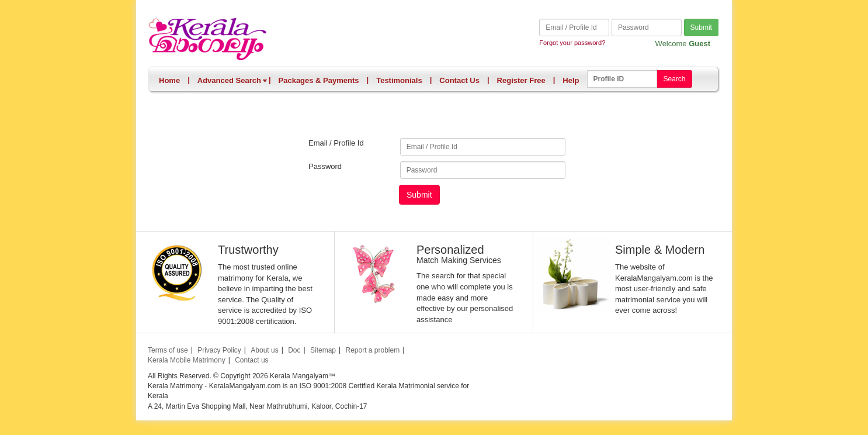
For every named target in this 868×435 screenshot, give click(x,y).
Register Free (521, 80)
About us (264, 350)
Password (325, 166)
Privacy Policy (219, 350)
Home (169, 80)
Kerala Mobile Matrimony (187, 360)
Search (674, 79)
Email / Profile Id (336, 143)
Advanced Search (232, 80)
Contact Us (459, 80)
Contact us (251, 360)
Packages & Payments (319, 80)
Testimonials (399, 80)
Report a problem (372, 350)
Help (571, 80)
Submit (701, 27)
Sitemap (323, 350)
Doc (294, 350)
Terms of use (168, 350)
